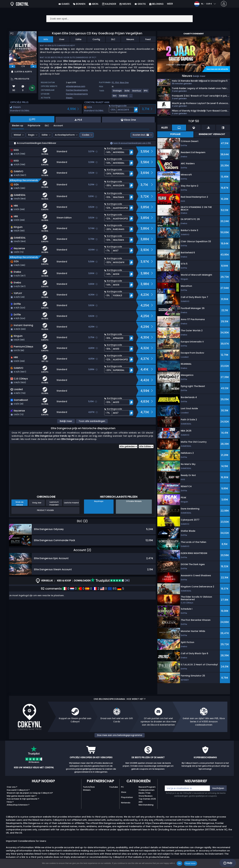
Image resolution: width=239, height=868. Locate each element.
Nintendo (126, 803)
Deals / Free (144, 793)
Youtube (114, 787)
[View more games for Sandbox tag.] (123, 97)
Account (58, 126)
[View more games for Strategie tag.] (117, 92)
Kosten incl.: (141, 135)
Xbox (124, 792)
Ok (179, 863)
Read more (190, 863)
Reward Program (147, 787)
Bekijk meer (66, 421)
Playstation (127, 797)
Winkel (17, 135)
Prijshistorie (34, 126)
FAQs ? (10, 802)
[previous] (12, 66)
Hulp (228, 863)
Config (96, 39)
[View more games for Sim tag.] (115, 97)
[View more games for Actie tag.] (127, 92)
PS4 (117, 82)
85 (112, 589)
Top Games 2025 (147, 799)
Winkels (87, 790)
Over (62, 39)
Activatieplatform (65, 135)
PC (122, 787)
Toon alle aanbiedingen (92, 421)
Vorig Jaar (37, 503)
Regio (31, 135)
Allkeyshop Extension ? (18, 805)
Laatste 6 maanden (54, 503)
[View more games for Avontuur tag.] (137, 92)
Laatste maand (71, 503)
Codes (86, 135)
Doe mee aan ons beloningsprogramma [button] (120, 735)
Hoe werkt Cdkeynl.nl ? (18, 790)
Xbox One (124, 82)
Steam (69, 98)
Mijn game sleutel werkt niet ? (22, 796)
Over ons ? (12, 787)
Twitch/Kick (89, 787)
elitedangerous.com (76, 86)
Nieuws (130, 39)
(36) (110, 581)
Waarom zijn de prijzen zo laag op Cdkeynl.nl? (30, 793)
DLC (113, 39)
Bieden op (18, 126)
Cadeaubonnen (146, 790)
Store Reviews (145, 796)
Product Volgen (45, 510)
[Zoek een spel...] (120, 19)
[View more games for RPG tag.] (146, 92)
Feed (148, 39)
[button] (123, 110)
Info (46, 39)
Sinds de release (20, 503)
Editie (78, 39)
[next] (34, 66)
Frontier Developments (77, 90)
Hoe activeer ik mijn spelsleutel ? (23, 799)
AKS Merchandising (146, 803)
